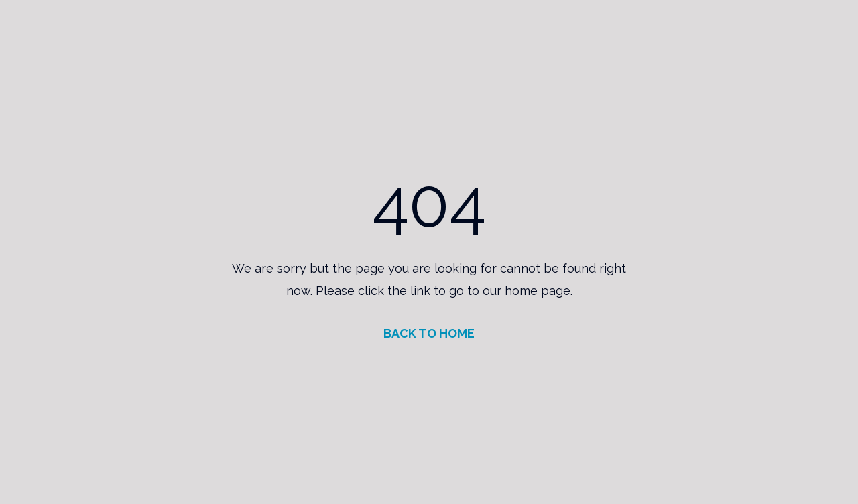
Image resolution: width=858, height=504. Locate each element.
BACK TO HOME (429, 333)
